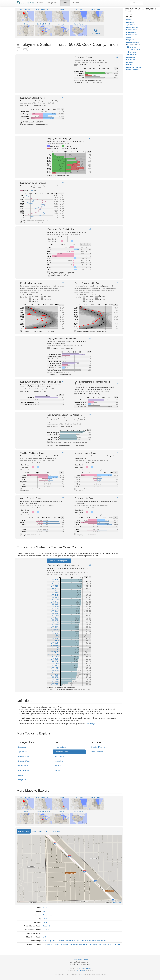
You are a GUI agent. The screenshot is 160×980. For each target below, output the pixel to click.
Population (22, 747)
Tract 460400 (47, 944)
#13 (117, 453)
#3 (90, 138)
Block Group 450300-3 (83, 941)
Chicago (45, 919)
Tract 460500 (57, 944)
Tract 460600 (67, 944)
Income (65, 3)
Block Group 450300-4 (100, 941)
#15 (117, 498)
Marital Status (23, 766)
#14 (63, 498)
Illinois (45, 908)
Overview (41, 3)
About (74, 960)
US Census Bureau (84, 968)
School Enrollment (97, 752)
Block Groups (57, 831)
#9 (63, 382)
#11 (90, 415)
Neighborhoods (24, 831)
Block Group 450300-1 (50, 941)
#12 (63, 453)
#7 (117, 283)
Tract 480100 (77, 944)
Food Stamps (59, 756)
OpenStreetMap (80, 970)
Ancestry (21, 775)
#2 (63, 98)
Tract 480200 (87, 944)
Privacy (85, 960)
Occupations (59, 761)
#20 (90, 565)
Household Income (61, 747)
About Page (91, 724)
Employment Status (61, 752)
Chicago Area (47, 915)
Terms (79, 960)
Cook (44, 911)
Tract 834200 (107, 944)
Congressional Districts (40, 831)
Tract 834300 (117, 944)
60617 (45, 922)
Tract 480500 (97, 944)
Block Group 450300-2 (67, 941)
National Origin (23, 770)
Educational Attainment (98, 747)
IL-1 (44, 930)
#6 (63, 283)
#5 (90, 229)
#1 (117, 57)
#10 (117, 384)
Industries (58, 766)
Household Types (24, 761)
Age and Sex (23, 752)
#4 (63, 183)
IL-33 (44, 937)
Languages (22, 780)
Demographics (53, 3)
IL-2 (48, 930)
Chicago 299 (47, 926)
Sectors (57, 770)
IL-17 (44, 933)
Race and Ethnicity (25, 756)
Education (76, 3)
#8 (90, 338)
